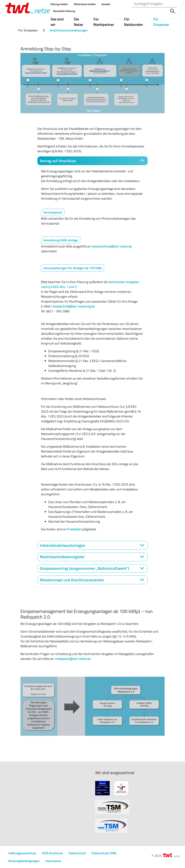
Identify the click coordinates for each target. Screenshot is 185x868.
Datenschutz (77, 853)
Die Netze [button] (78, 22)
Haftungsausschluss (22, 853)
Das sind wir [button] (57, 22)
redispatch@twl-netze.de (73, 659)
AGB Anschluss (52, 853)
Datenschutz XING (104, 853)
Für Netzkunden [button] (134, 22)
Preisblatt (74, 529)
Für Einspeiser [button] (165, 22)
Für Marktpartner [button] (104, 22)
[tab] (92, 161)
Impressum (53, 861)
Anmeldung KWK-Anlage (61, 240)
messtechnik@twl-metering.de (73, 306)
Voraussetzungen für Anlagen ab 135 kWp (73, 268)
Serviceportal (53, 212)
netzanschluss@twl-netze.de (112, 246)
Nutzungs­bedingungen (24, 861)
